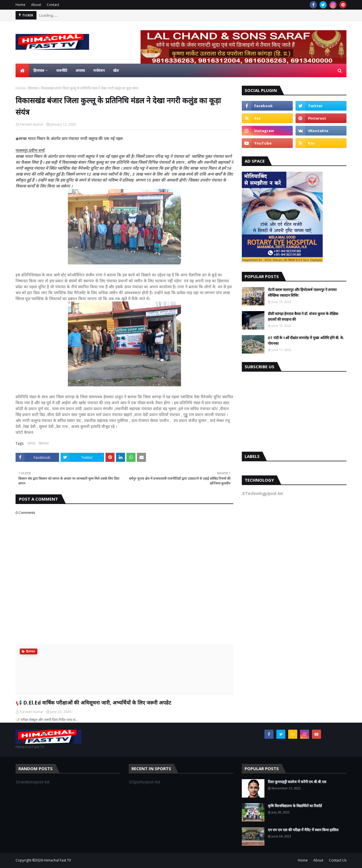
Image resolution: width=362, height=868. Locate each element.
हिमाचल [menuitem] (39, 70)
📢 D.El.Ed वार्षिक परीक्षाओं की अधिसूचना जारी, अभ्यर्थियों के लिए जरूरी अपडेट (93, 703)
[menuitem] (22, 70)
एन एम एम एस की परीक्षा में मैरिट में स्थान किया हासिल (303, 830)
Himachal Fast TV (57, 860)
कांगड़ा (31, 443)
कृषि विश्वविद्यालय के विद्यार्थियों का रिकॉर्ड (295, 806)
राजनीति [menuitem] (62, 70)
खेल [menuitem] (116, 70)
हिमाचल (33, 88)
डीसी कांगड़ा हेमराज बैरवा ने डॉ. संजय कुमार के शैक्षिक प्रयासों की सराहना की (303, 316)
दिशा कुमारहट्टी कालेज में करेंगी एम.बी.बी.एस (297, 782)
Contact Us (338, 860)
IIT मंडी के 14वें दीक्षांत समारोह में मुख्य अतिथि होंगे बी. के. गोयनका (306, 341)
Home (21, 5)
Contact (53, 5)
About (36, 5)
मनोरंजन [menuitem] (99, 70)
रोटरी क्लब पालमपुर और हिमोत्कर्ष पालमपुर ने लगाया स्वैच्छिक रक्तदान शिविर (302, 292)
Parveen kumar (32, 124)
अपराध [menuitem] (80, 70)
